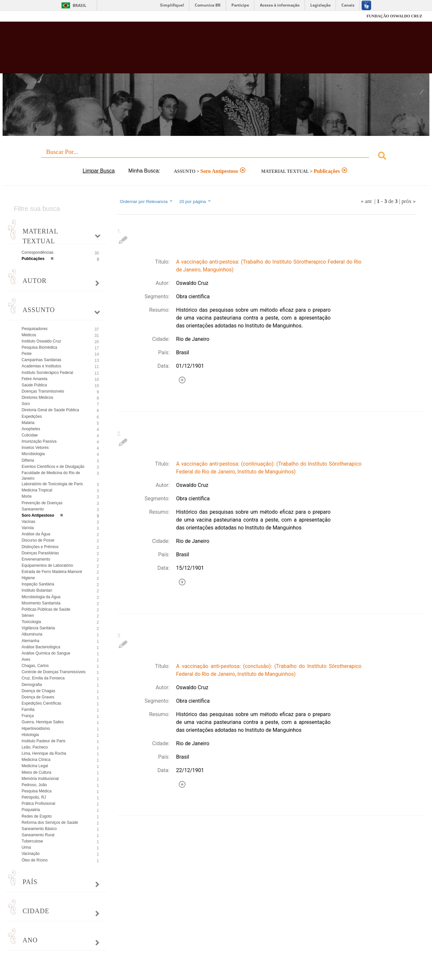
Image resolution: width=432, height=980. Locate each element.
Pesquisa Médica (36, 791)
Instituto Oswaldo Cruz (41, 341)
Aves (26, 659)
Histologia (30, 735)
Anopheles (31, 429)
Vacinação (31, 854)
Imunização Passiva (39, 441)
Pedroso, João (34, 785)
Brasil (80, 5)
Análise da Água (36, 534)
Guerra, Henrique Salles (43, 722)
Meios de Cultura (36, 772)
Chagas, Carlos (35, 666)
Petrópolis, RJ (34, 797)
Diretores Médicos (37, 398)
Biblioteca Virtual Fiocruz (189, 51)
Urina (26, 847)
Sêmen (28, 616)
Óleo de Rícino (35, 860)
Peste (27, 354)
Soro (26, 404)
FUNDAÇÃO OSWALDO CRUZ (394, 16)
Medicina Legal (35, 766)
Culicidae (30, 435)
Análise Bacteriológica (41, 647)
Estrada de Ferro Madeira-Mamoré (52, 572)
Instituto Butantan (37, 590)
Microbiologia (33, 454)
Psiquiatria (31, 810)
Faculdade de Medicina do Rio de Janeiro (51, 476)
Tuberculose (32, 841)
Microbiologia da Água (41, 597)
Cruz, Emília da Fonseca (43, 678)
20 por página (196, 201)
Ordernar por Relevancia (146, 201)
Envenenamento (36, 559)
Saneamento (33, 509)
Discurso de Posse (38, 540)
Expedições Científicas (41, 703)
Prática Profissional (38, 804)
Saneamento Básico (39, 829)
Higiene (28, 578)
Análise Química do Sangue (46, 653)
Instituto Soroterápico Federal (47, 373)
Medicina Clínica (36, 760)
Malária (28, 423)
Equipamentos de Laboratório (47, 565)
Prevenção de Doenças (42, 503)
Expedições (32, 416)
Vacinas (28, 522)
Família (28, 710)
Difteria (28, 460)
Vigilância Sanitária (38, 628)
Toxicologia (31, 622)
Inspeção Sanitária (38, 584)
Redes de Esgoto (37, 816)
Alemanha (30, 641)
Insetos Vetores (35, 448)
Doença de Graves (38, 697)
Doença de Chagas (38, 691)
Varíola (28, 528)
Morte (27, 496)
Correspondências (37, 252)
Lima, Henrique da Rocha (44, 753)
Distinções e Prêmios (40, 547)
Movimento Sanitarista (41, 603)
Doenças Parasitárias (40, 553)
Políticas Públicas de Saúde (46, 609)
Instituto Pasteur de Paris (44, 741)
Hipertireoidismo (36, 729)
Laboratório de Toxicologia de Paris (52, 484)
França (28, 716)
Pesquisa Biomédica (39, 347)
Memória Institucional (40, 779)
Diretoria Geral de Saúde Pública (50, 410)
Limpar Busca (99, 171)
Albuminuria (32, 634)
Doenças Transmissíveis (43, 391)
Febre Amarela (35, 379)
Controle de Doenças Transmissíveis (54, 672)
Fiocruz (26, 16)
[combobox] (216, 157)
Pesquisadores (35, 329)
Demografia (32, 685)
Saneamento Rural (38, 835)
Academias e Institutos (41, 366)
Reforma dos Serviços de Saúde (50, 823)
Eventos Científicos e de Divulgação (53, 467)
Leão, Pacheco (35, 747)
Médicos (29, 335)
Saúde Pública (34, 385)
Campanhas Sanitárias (41, 360)
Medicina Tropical (37, 490)
